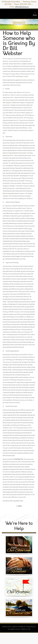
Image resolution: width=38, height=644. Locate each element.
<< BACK (19, 506)
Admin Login (6, 627)
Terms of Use (26, 629)
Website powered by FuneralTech (23, 627)
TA (8, 629)
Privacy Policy (15, 629)
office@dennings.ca (22, 7)
